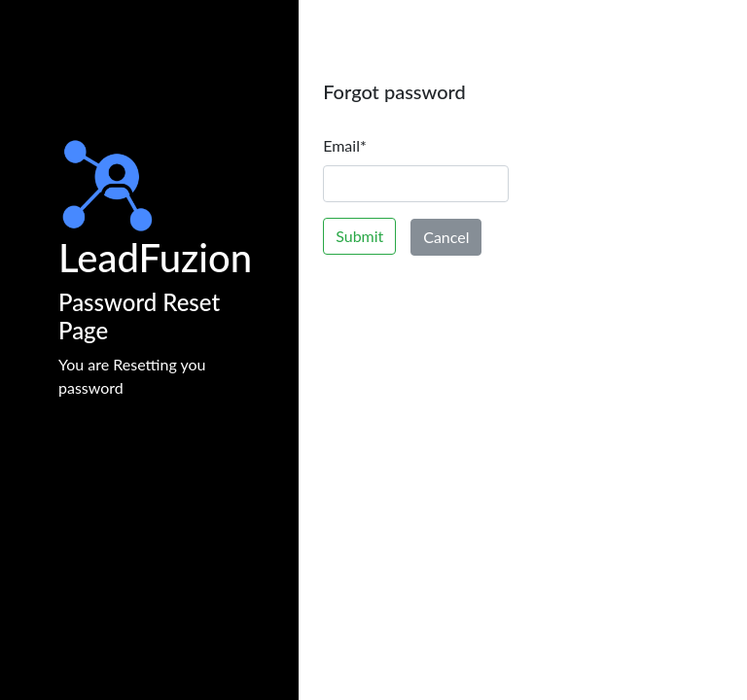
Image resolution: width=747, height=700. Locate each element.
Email (345, 145)
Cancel (446, 237)
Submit (359, 236)
